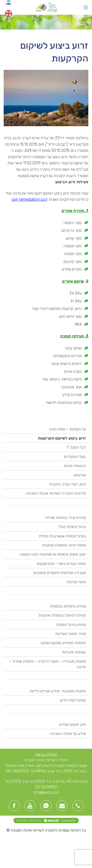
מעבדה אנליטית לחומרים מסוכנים (59, 573)
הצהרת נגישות (46, 754)
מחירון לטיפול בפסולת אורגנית (62, 615)
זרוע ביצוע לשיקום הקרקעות (62, 438)
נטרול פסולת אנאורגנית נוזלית (62, 536)
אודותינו (80, 475)
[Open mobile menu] (86, 7)
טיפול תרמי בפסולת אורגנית (64, 545)
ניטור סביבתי (76, 582)
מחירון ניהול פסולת (71, 625)
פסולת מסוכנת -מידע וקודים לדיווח (58, 691)
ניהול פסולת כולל (72, 527)
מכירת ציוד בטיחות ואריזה (65, 518)
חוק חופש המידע (72, 724)
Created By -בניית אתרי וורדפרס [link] (46, 821)
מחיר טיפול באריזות (71, 634)
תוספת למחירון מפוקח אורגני (63, 643)
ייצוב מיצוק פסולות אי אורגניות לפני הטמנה (53, 554)
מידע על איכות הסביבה (68, 734)
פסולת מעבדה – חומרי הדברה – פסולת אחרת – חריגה (48, 664)
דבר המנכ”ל (76, 447)
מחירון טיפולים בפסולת (68, 606)
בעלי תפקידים (75, 457)
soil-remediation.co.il (29, 199)
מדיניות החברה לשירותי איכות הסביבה (56, 493)
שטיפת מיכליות (74, 652)
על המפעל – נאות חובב (67, 429)
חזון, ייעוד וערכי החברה (67, 484)
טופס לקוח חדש (73, 700)
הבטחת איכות (75, 466)
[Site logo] (46, 7)
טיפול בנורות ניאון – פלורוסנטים (61, 564)
